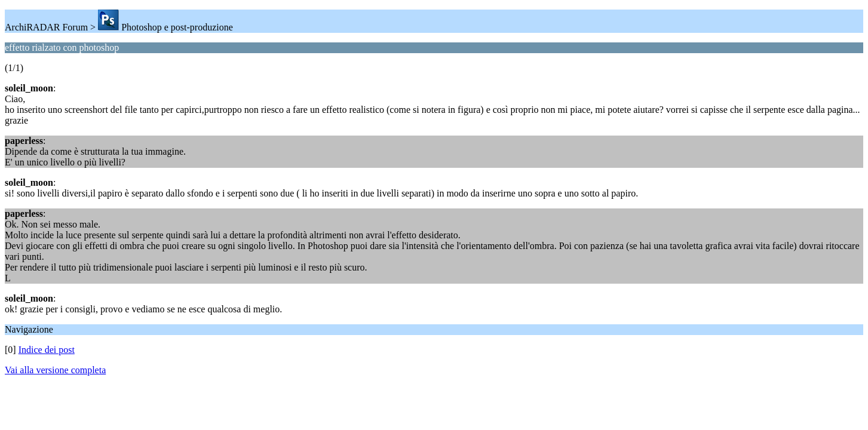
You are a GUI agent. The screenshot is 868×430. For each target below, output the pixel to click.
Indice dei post (47, 350)
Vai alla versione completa (55, 370)
